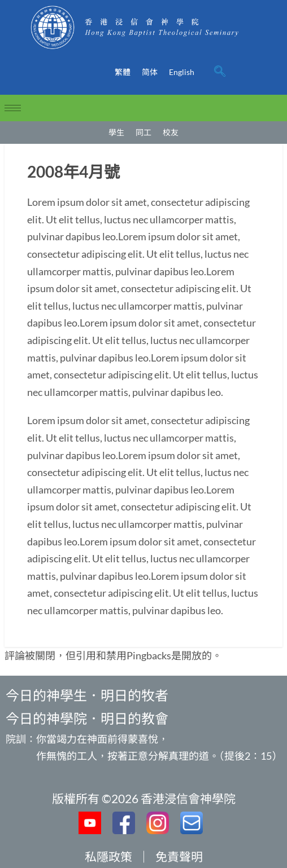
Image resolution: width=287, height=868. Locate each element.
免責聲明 (179, 856)
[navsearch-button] (220, 72)
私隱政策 (108, 856)
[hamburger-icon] (13, 108)
